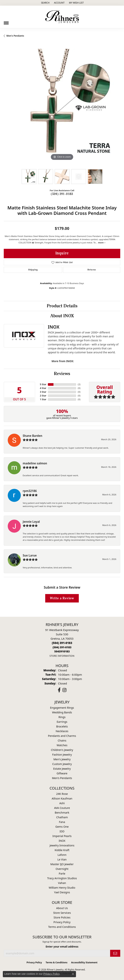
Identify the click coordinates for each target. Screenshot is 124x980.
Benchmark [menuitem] (62, 813)
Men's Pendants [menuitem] (62, 778)
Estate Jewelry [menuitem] (62, 769)
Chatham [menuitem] (62, 817)
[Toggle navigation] (6, 22)
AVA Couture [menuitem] (62, 808)
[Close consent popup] (73, 974)
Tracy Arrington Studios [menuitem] (62, 878)
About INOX (62, 316)
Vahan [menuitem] (62, 883)
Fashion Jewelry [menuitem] (62, 755)
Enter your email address (62, 947)
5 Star (43, 384)
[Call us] (62, 651)
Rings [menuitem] (62, 717)
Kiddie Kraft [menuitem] (62, 850)
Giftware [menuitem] (62, 773)
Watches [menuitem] (62, 745)
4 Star (43, 388)
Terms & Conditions (56, 962)
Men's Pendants (15, 36)
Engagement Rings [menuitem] (62, 708)
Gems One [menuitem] (62, 827)
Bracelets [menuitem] (62, 726)
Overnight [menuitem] (62, 869)
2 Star (43, 396)
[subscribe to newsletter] (115, 953)
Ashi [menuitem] (62, 803)
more (102, 243)
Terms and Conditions (62, 927)
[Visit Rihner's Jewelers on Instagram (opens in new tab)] (64, 690)
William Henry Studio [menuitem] (62, 888)
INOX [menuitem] (62, 841)
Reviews (62, 374)
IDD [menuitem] (62, 831)
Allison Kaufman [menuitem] (62, 798)
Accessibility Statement (84, 962)
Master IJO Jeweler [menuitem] (62, 864)
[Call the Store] (62, 643)
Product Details (62, 306)
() (79, 384)
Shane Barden (32, 436)
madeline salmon (35, 463)
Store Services (62, 913)
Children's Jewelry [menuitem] (62, 750)
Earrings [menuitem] (62, 722)
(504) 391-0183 (62, 194)
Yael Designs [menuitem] (62, 892)
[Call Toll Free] (62, 647)
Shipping (33, 270)
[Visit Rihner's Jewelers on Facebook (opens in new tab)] (59, 690)
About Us (62, 908)
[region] (62, 107)
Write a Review (62, 598)
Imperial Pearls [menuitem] (62, 836)
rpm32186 (30, 491)
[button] (45, 3)
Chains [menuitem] (62, 740)
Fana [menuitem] (62, 822)
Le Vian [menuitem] (62, 859)
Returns (92, 270)
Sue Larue (30, 555)
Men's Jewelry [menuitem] (62, 759)
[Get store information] (62, 656)
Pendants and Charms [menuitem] (62, 736)
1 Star (43, 399)
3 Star (43, 392)
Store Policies (62, 917)
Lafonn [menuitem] (62, 855)
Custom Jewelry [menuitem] (62, 764)
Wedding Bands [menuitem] (62, 712)
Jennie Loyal (31, 522)
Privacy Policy (62, 922)
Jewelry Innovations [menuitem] (62, 845)
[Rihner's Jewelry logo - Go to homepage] (62, 17)
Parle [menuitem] (62, 874)
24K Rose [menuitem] (62, 794)
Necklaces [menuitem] (62, 731)
